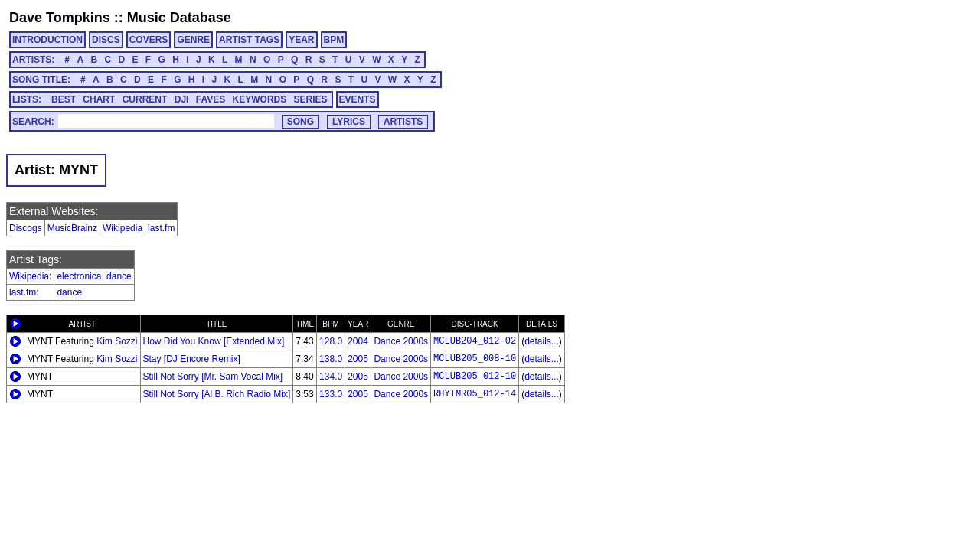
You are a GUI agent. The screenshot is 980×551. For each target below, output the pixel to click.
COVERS (149, 40)
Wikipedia (122, 228)
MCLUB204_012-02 (475, 341)
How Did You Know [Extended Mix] (214, 341)
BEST (64, 99)
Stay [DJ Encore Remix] (192, 359)
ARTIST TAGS (249, 40)
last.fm (161, 228)
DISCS (106, 40)
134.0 (331, 377)
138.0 (331, 359)
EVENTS (358, 99)
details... (542, 341)
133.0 (331, 394)
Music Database (179, 18)
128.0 (331, 341)
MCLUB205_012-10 (475, 377)
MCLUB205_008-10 (475, 359)
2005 (358, 359)
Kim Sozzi (117, 341)
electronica (79, 276)
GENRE (193, 40)
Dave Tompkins (60, 18)
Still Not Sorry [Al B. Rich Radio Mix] (217, 394)
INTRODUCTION (47, 40)
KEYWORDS (260, 99)
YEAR (301, 40)
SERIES (311, 99)
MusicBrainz (72, 228)
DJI (182, 99)
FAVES (211, 99)
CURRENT (145, 99)
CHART (99, 99)
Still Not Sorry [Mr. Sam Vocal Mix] (213, 377)
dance (119, 276)
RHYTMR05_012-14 (475, 394)
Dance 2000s (401, 341)
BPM (334, 40)
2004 (358, 341)
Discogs (26, 228)
